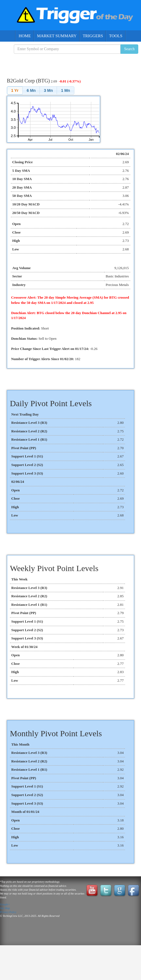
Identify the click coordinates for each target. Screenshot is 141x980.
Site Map (5, 908)
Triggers (93, 36)
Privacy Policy (8, 912)
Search (129, 49)
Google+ (5, 904)
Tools (116, 36)
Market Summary (57, 36)
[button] (15, 90)
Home (25, 36)
